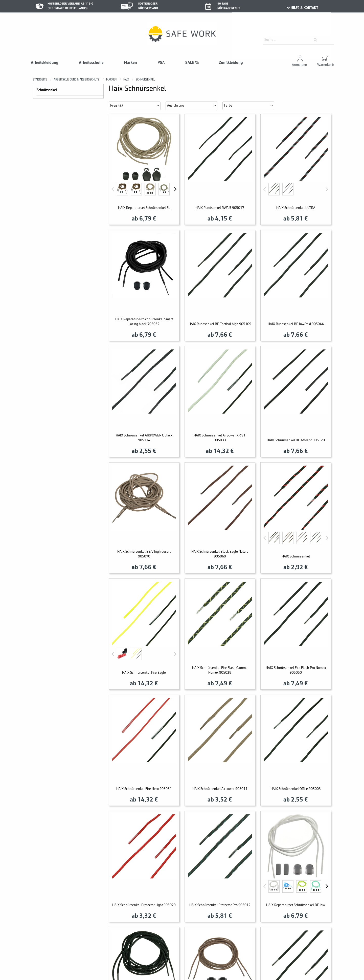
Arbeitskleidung (45, 63)
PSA (161, 63)
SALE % (192, 63)
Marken (130, 63)
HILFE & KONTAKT (302, 8)
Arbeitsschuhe (91, 63)
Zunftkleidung (231, 63)
